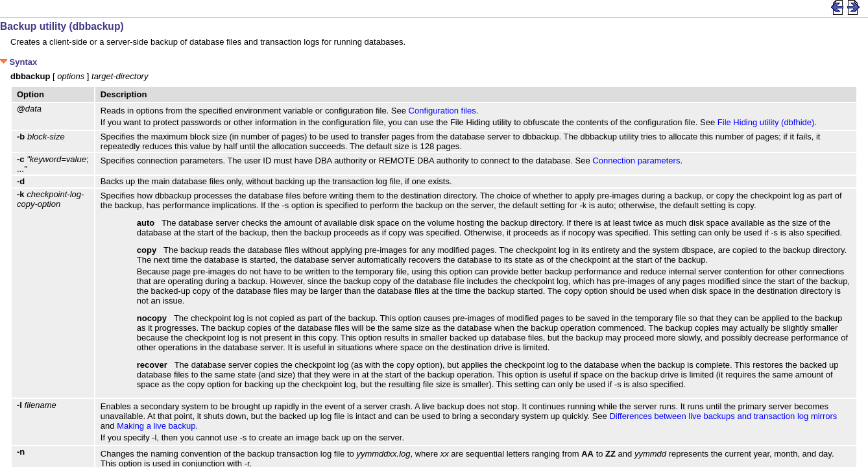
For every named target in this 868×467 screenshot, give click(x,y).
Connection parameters (636, 161)
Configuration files (442, 111)
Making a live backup (156, 426)
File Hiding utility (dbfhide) (766, 122)
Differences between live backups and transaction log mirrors (723, 416)
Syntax (18, 62)
